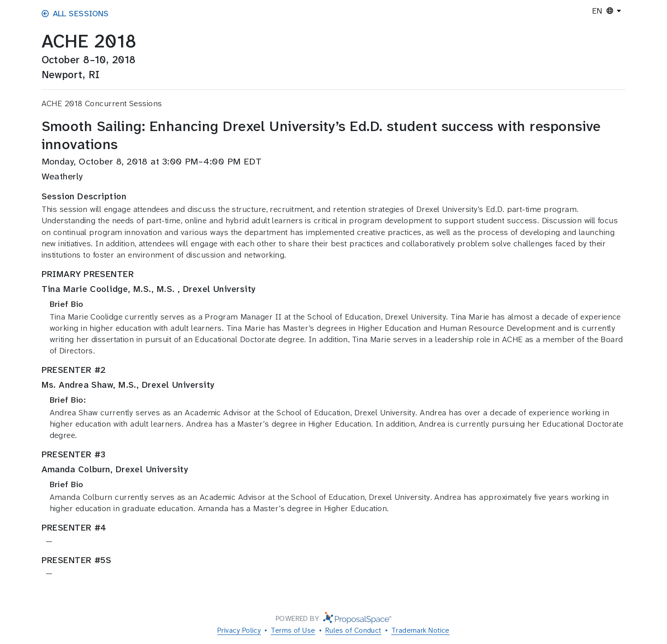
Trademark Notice (420, 630)
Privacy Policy (239, 630)
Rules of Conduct (353, 630)
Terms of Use (293, 630)
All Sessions (75, 14)
